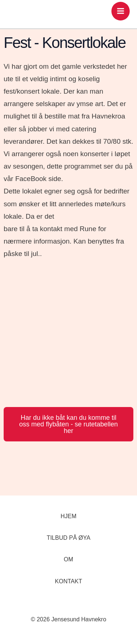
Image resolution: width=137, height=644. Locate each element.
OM (69, 559)
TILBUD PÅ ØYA (69, 538)
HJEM (69, 516)
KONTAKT (68, 581)
